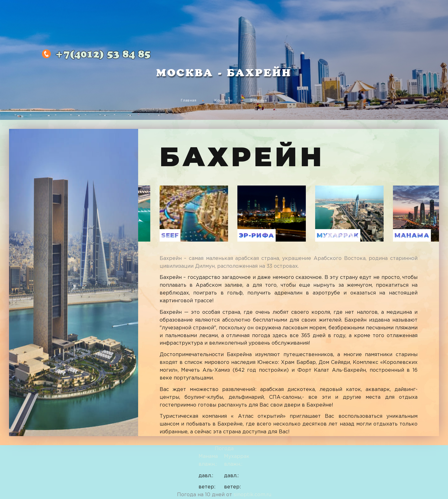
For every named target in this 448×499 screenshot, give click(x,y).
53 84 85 (103, 55)
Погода (224, 449)
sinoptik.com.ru (252, 495)
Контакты (224, 101)
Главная (189, 101)
